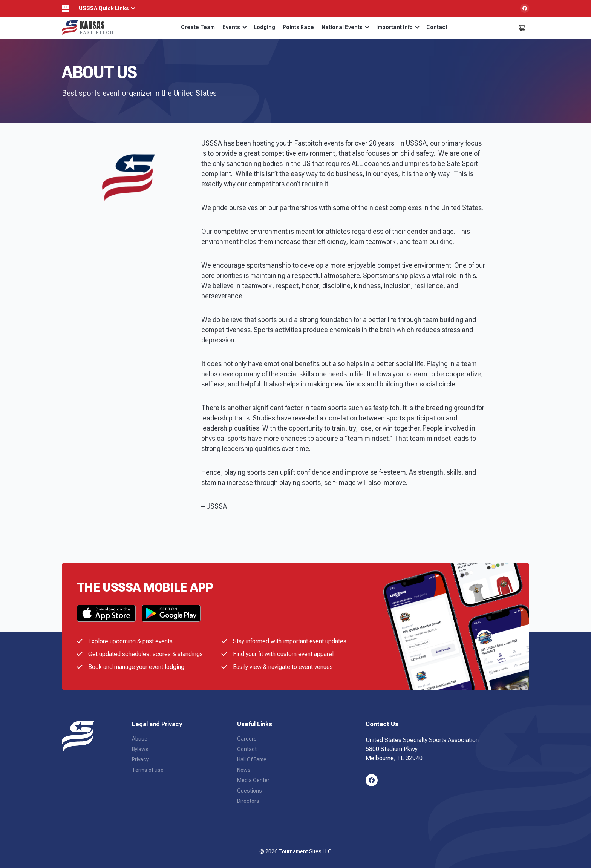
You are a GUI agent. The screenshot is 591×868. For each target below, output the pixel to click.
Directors (248, 801)
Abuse (140, 739)
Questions (250, 791)
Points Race (298, 27)
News (244, 770)
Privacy (140, 759)
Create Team (198, 27)
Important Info (398, 27)
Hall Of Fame (252, 759)
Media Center (253, 780)
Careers (247, 739)
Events (235, 27)
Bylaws (140, 749)
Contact (437, 27)
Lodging (264, 27)
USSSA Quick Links (104, 8)
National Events (345, 27)
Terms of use (148, 770)
